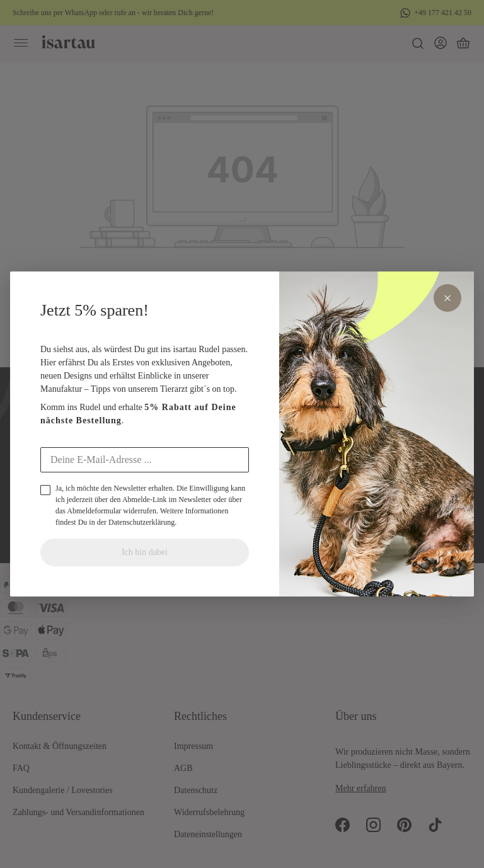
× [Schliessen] (447, 298)
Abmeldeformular (94, 511)
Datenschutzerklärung (141, 522)
